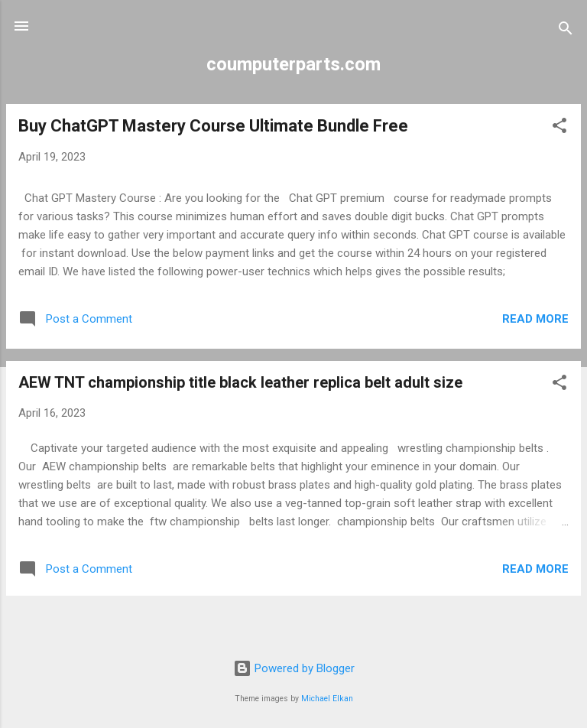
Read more (535, 319)
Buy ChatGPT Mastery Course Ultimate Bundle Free (213, 126)
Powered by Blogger (294, 668)
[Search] (566, 31)
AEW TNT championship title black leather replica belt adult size (240, 382)
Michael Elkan (327, 699)
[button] (559, 128)
